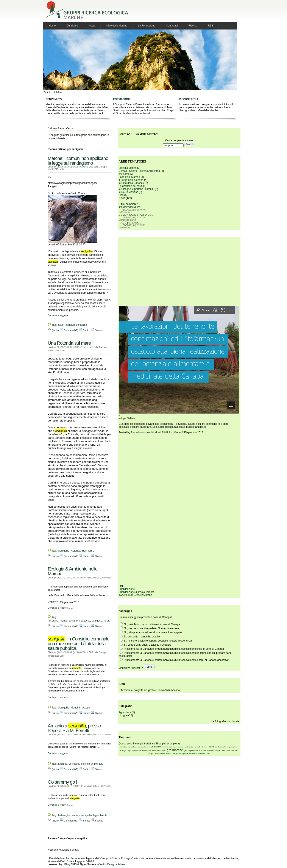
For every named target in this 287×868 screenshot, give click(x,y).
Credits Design (107, 864)
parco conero (160, 754)
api (170, 747)
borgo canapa (178, 747)
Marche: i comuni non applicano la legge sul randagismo (78, 161)
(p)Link (53, 330)
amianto (63, 764)
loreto (107, 621)
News (92, 26)
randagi (70, 325)
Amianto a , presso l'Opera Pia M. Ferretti (74, 728)
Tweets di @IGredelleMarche (135, 595)
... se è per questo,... (130, 223)
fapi (129, 751)
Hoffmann (88, 551)
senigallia (81, 325)
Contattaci (172, 26)
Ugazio (86, 708)
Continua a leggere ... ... (60, 315)
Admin (59, 92)
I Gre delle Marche (117, 26)
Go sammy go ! (62, 782)
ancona (165, 747)
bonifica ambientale (92, 764)
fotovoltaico (157, 751)
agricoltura (132, 747)
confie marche (221, 747)
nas (233, 751)
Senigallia (64, 551)
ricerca (169, 754)
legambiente (100, 815)
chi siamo (124, 174)
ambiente (156, 747)
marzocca (85, 621)
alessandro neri (144, 747)
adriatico (123, 747)
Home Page (57, 129)
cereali (197, 747)
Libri (121, 195)
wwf (208, 754)
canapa (189, 747)
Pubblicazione (127, 589)
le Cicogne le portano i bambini (136, 189)
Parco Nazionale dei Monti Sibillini (150, 432)
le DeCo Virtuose (129, 192)
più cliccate (233, 721)
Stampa (97, 330)
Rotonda (76, 551)
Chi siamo (72, 26)
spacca (185, 754)
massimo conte (214, 750)
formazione (154, 110)
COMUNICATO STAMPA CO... (136, 215)
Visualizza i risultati (130, 668)
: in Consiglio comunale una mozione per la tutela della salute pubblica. (78, 644)
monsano (226, 750)
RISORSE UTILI (188, 99)
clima (211, 747)
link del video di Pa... (131, 207)
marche (203, 750)
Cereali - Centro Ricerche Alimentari (139, 171)
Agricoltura (125, 712)
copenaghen (232, 747)
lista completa (171, 744)
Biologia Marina (128, 168)
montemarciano (69, 621)
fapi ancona (136, 751)
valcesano (193, 754)
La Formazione (147, 26)
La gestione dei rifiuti (131, 186)
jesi (186, 751)
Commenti (67, 330)
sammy (75, 815)
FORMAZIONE (122, 99)
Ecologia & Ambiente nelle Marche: (73, 571)
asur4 (61, 325)
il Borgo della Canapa (131, 180)
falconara (53, 621)
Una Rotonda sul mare (69, 343)
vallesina (202, 754)
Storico (85, 330)
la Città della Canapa (97, 167)
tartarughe (64, 815)
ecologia (123, 751)
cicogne (123, 715)
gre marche (175, 750)
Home (52, 26)
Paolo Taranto (146, 592)
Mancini (75, 708)
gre (164, 750)
